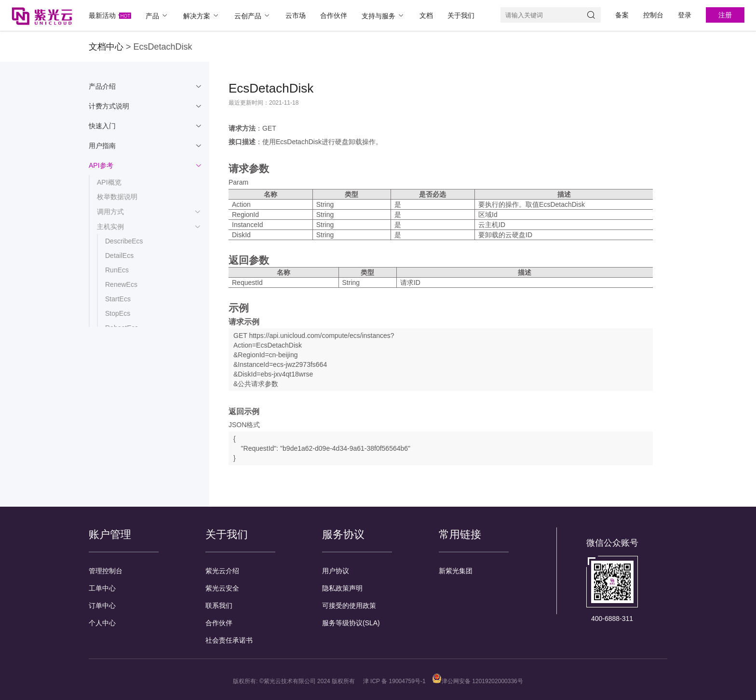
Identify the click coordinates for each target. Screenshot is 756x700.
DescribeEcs (124, 241)
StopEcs (118, 313)
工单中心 (102, 588)
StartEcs (118, 299)
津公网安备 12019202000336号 (478, 681)
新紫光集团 (456, 571)
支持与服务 (383, 16)
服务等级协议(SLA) (351, 623)
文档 (426, 15)
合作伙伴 (334, 15)
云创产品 (253, 16)
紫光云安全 (222, 588)
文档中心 (106, 47)
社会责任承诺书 (229, 640)
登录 (685, 15)
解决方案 (202, 16)
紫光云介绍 (222, 571)
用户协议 (336, 571)
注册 (725, 15)
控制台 (653, 15)
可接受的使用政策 (349, 606)
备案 (622, 15)
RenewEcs (121, 284)
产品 (157, 16)
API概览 (109, 182)
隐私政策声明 (342, 588)
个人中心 (102, 623)
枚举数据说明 (117, 197)
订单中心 (102, 606)
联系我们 (219, 606)
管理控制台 (106, 571)
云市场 (296, 15)
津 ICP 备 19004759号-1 (394, 681)
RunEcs (117, 270)
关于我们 (461, 15)
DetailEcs (119, 256)
